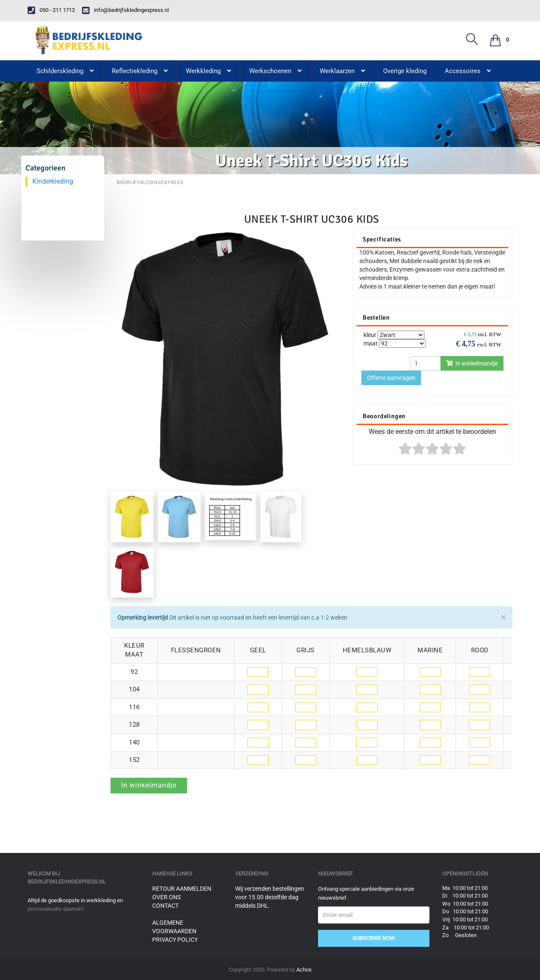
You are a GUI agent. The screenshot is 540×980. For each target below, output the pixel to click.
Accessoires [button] (468, 71)
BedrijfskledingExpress (150, 183)
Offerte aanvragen (391, 378)
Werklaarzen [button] (342, 71)
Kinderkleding (53, 181)
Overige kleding (405, 71)
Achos (304, 970)
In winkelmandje (472, 363)
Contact (165, 906)
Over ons (166, 897)
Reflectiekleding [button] (140, 71)
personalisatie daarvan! (55, 909)
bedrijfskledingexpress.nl (67, 882)
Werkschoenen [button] (275, 71)
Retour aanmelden (182, 889)
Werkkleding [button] (208, 71)
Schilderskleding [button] (65, 71)
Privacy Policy (175, 940)
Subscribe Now (374, 938)
